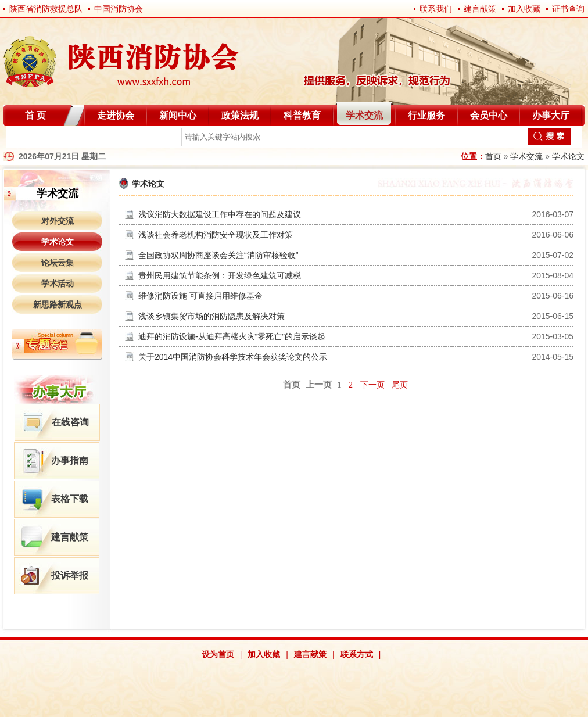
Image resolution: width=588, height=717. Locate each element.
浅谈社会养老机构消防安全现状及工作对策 (216, 235)
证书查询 (568, 9)
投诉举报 (70, 576)
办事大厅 (551, 115)
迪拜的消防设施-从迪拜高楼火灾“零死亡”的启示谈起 (232, 336)
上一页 (319, 385)
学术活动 (58, 284)
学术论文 (568, 156)
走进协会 (116, 115)
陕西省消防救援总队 (46, 9)
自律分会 (34, 139)
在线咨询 (70, 422)
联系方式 (357, 654)
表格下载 (70, 499)
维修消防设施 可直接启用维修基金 (200, 296)
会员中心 (489, 115)
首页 (493, 156)
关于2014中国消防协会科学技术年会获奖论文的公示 (233, 357)
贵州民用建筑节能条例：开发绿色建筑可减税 (220, 275)
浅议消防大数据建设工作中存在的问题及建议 (220, 214)
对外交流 (58, 221)
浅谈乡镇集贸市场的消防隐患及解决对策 (211, 316)
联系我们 (436, 9)
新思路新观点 (58, 304)
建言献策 (480, 9)
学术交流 (364, 115)
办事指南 (70, 460)
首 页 (35, 115)
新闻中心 (178, 115)
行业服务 (426, 115)
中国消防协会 (119, 9)
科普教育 (302, 115)
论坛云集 (58, 263)
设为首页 (218, 654)
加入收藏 (524, 9)
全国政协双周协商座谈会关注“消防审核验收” (218, 255)
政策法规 (240, 115)
